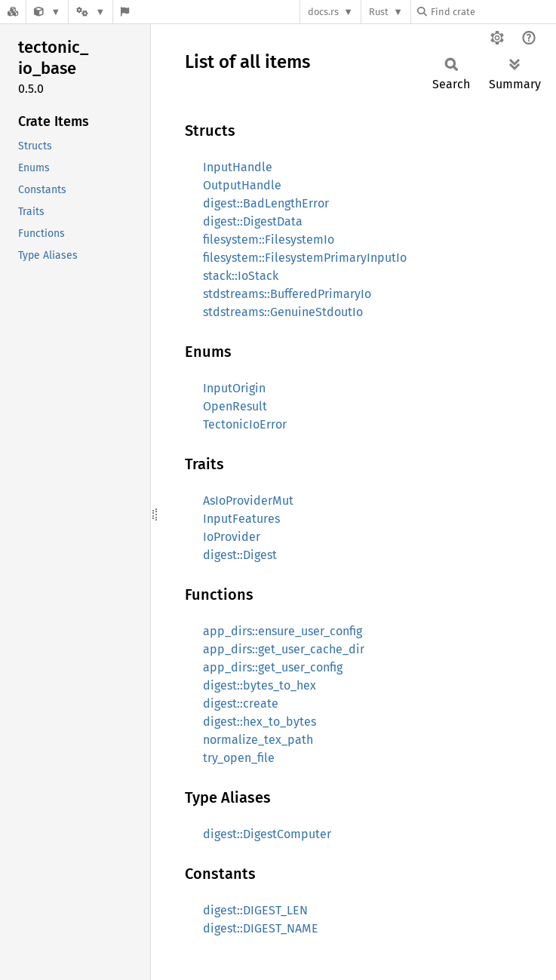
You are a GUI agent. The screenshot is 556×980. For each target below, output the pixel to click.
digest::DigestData (253, 221)
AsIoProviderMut (248, 501)
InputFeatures (241, 519)
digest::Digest (240, 555)
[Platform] (91, 12)
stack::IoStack (241, 276)
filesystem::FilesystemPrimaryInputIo (305, 258)
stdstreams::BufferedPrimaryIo (287, 294)
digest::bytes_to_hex (260, 685)
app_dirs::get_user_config (273, 667)
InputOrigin (234, 388)
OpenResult (235, 406)
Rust (379, 12)
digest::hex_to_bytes (260, 722)
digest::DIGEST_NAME (261, 928)
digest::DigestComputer (267, 834)
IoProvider (232, 537)
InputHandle (238, 167)
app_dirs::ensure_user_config (283, 631)
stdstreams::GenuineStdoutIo (283, 312)
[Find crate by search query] (493, 12)
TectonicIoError (245, 424)
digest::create (241, 704)
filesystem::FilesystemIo (269, 240)
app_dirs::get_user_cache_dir (284, 649)
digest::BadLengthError (266, 203)
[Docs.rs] (13, 12)
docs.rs (323, 12)
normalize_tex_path (258, 740)
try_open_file (239, 758)
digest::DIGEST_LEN (255, 910)
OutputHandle (242, 185)
